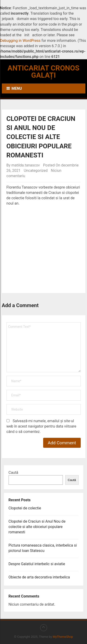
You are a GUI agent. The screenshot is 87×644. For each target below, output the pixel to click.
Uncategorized (36, 171)
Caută (13, 473)
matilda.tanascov (26, 165)
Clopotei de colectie (25, 508)
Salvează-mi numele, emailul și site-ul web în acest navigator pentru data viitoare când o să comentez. (41, 426)
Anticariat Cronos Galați (44, 72)
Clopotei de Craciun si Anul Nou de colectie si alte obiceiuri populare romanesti (37, 527)
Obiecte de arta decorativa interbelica (39, 577)
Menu (17, 88)
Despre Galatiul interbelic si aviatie (37, 564)
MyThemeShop (63, 637)
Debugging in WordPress (20, 41)
